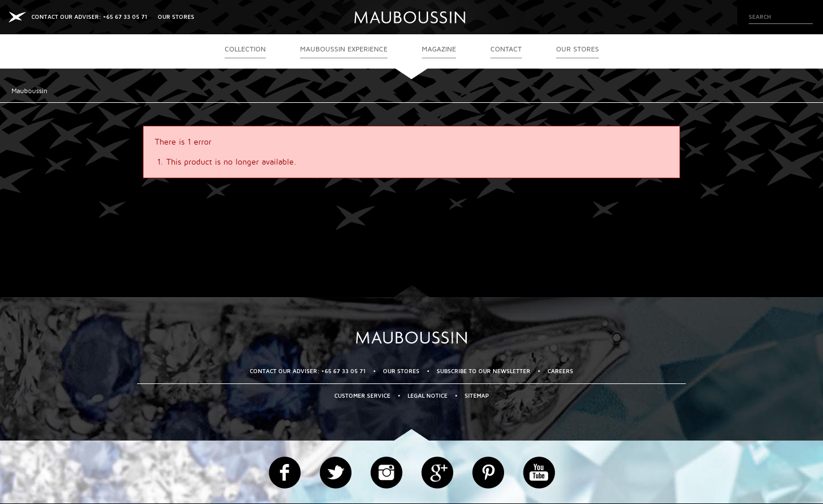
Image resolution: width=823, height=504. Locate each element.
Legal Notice (428, 396)
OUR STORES (176, 17)
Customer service (362, 396)
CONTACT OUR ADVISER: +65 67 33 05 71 (89, 17)
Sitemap (477, 396)
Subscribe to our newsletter (484, 371)
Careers (560, 371)
